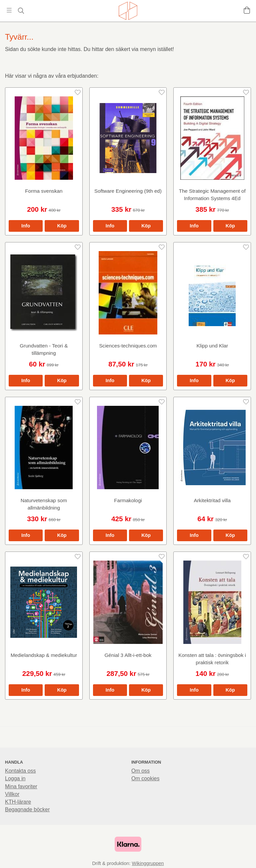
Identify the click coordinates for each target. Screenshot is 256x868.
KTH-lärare (18, 802)
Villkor (12, 794)
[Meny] (9, 10)
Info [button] (26, 226)
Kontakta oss (20, 771)
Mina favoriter (21, 786)
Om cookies (145, 778)
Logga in (15, 778)
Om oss (140, 771)
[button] (62, 226)
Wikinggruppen (148, 863)
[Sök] (21, 11)
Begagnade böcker (27, 809)
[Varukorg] (247, 10)
